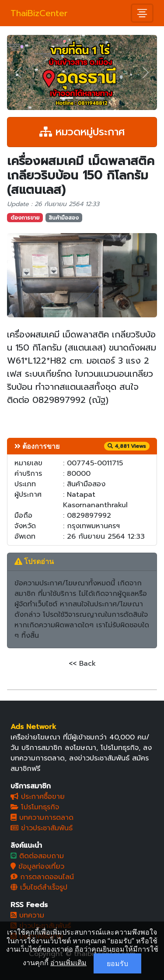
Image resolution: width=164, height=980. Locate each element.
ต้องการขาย (25, 218)
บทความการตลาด (42, 818)
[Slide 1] (66, 98)
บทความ (27, 915)
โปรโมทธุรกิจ (35, 807)
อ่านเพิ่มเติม (68, 963)
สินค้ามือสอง (64, 218)
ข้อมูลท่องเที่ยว (37, 867)
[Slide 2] (82, 98)
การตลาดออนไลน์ (42, 877)
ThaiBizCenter (39, 13)
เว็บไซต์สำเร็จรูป (39, 887)
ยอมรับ (117, 963)
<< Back (82, 664)
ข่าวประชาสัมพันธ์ (42, 828)
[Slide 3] (98, 98)
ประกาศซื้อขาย (38, 797)
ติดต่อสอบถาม (37, 856)
